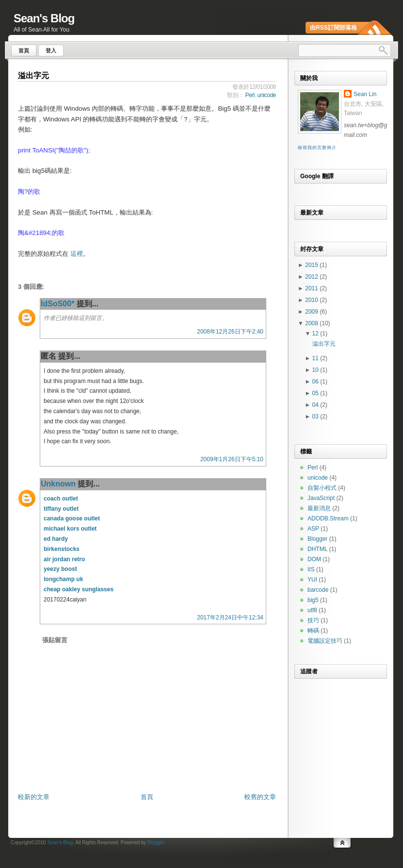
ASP (313, 529)
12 (316, 334)
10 (316, 370)
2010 (312, 300)
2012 (312, 277)
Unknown (58, 484)
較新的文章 (34, 797)
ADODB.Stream (328, 518)
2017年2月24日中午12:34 (230, 618)
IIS (311, 569)
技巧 (313, 620)
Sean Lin (365, 94)
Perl (250, 95)
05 (316, 393)
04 (316, 405)
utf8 (312, 610)
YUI (312, 580)
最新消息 (319, 508)
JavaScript (321, 498)
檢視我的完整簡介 (317, 148)
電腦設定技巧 (325, 641)
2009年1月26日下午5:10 (232, 459)
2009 (312, 312)
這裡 (77, 254)
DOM (314, 559)
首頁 (147, 797)
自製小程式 (322, 488)
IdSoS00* (57, 304)
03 (316, 417)
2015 (312, 265)
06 (316, 382)
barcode (318, 590)
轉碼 (313, 631)
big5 (313, 600)
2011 (312, 288)
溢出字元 (33, 75)
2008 (312, 323)
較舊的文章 (260, 797)
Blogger (317, 539)
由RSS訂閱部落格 (333, 28)
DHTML (317, 549)
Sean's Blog (44, 18)
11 (316, 358)
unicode (266, 95)
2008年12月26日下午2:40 (230, 332)
